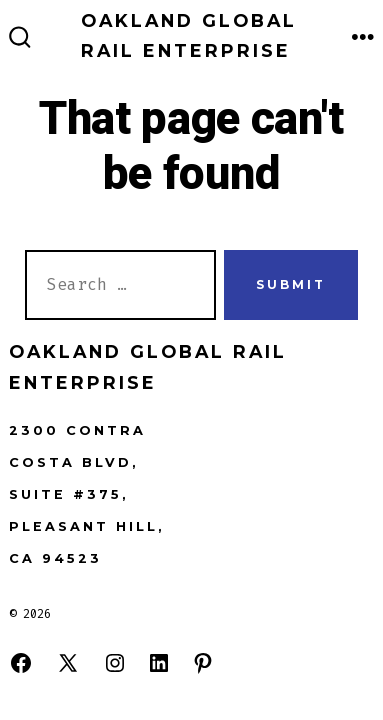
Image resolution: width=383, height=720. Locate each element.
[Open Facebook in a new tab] (21, 663)
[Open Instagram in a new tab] (115, 663)
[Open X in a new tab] (68, 663)
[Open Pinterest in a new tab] (203, 663)
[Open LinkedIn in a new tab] (159, 663)
